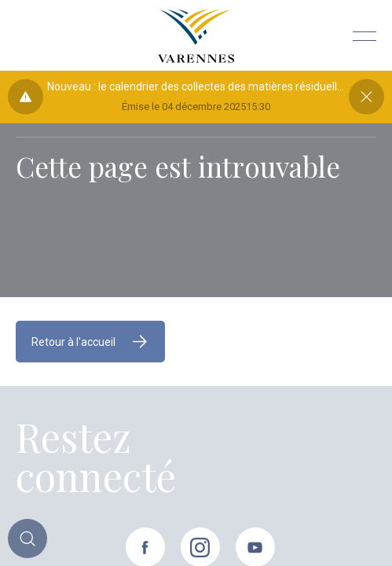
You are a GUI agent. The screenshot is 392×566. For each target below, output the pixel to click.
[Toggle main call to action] (27, 538)
